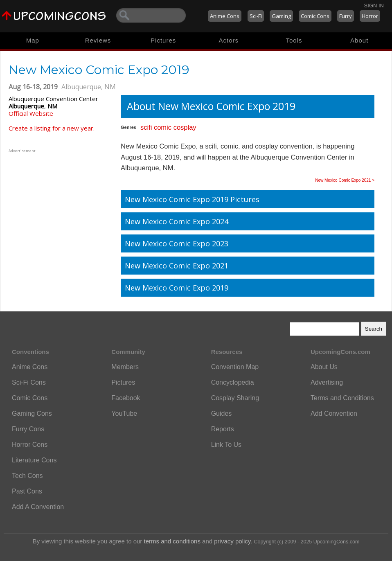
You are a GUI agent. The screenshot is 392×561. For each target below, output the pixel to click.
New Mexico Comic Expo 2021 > (345, 180)
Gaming (281, 16)
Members (125, 367)
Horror (370, 16)
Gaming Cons (32, 413)
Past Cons (27, 491)
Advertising (327, 382)
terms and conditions (172, 541)
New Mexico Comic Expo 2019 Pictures (192, 199)
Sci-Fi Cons (29, 382)
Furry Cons (28, 429)
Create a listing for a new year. (52, 128)
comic (163, 127)
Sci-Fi (256, 16)
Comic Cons (315, 16)
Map (33, 40)
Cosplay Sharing (235, 398)
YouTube (124, 413)
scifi (146, 127)
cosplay (185, 127)
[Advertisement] (60, 206)
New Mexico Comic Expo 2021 (177, 266)
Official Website (31, 113)
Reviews (98, 40)
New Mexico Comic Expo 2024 (177, 221)
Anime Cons (225, 16)
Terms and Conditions (342, 398)
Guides (222, 413)
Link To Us (226, 445)
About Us (324, 367)
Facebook (126, 398)
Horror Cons (30, 445)
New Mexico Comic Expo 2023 (177, 243)
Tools (294, 40)
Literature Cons (34, 460)
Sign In (374, 6)
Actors (229, 40)
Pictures (163, 40)
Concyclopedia (233, 382)
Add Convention (334, 413)
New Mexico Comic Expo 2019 (177, 288)
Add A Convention (38, 507)
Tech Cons (27, 476)
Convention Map (235, 367)
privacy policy (232, 541)
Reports (223, 429)
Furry (346, 16)
